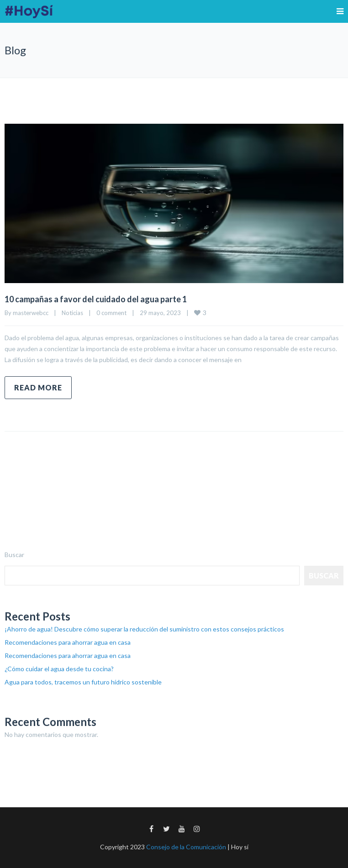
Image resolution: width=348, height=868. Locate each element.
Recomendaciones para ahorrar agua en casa (68, 642)
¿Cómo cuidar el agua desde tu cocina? (59, 669)
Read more (38, 387)
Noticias (72, 313)
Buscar (14, 555)
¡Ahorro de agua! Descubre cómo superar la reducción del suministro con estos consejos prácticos (144, 629)
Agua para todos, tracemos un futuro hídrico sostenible (83, 682)
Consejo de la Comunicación (186, 847)
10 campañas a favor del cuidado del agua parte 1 (96, 299)
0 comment (111, 313)
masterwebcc (31, 313)
